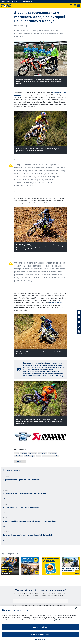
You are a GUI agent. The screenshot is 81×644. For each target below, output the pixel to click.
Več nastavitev (40, 639)
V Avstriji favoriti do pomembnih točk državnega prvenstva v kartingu (29, 521)
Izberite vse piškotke (41, 627)
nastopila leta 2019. (56, 303)
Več (4, 485)
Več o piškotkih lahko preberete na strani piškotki (43, 620)
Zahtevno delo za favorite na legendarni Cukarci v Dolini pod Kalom (29, 535)
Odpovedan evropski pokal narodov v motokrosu (22, 480)
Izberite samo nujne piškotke (40, 634)
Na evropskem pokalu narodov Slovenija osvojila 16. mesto (26, 493)
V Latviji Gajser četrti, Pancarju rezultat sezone (21, 507)
